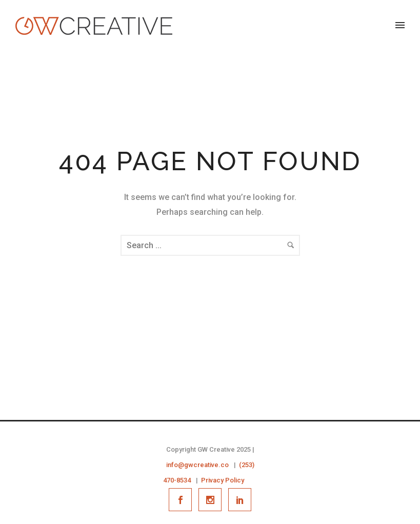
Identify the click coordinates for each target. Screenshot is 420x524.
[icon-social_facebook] (183, 500)
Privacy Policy (223, 480)
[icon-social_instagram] (213, 500)
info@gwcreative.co (197, 465)
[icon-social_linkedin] (240, 500)
